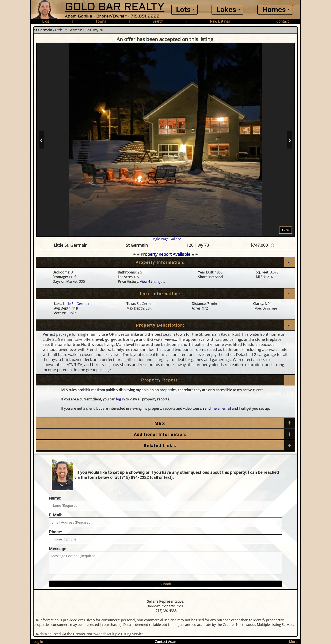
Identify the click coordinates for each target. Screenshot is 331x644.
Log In (38, 642)
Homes (274, 10)
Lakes (226, 10)
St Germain (43, 30)
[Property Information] (165, 262)
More (293, 642)
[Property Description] (165, 325)
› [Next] (290, 139)
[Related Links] (165, 446)
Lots (183, 10)
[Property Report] (165, 380)
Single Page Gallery (166, 239)
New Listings (220, 21)
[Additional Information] (165, 434)
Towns (101, 21)
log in (120, 399)
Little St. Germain (69, 30)
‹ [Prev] (41, 139)
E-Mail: (56, 515)
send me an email (217, 408)
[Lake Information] (165, 294)
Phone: (56, 532)
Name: (55, 498)
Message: (58, 549)
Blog (46, 21)
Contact (283, 21)
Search (158, 21)
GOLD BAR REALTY (115, 7)
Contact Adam (166, 642)
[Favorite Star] (273, 245)
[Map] (165, 423)
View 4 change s (153, 282)
